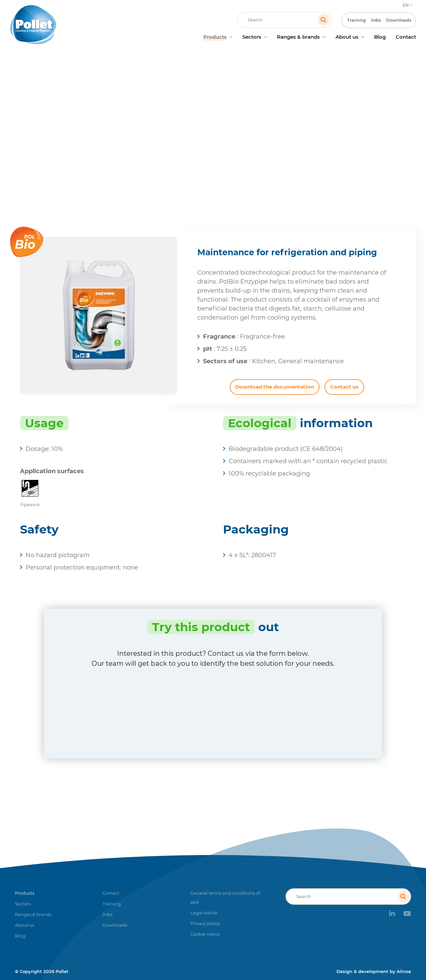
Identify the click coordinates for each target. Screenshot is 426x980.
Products (201, 135)
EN (406, 5)
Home (173, 135)
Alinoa (404, 971)
